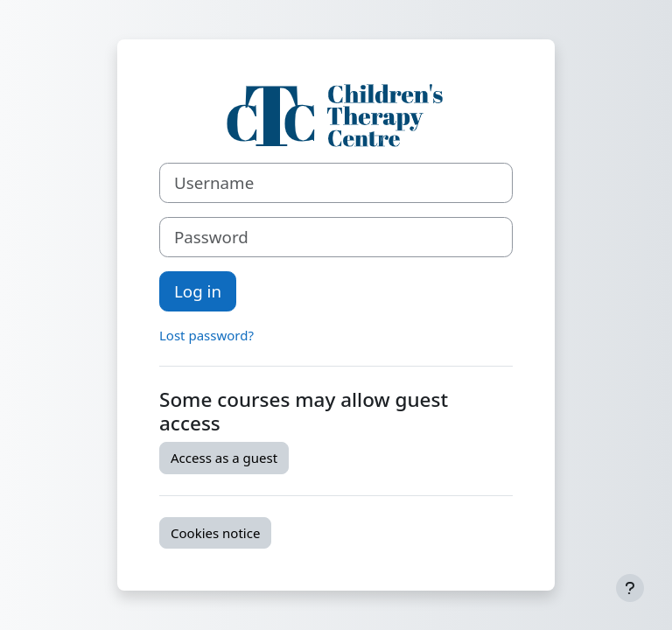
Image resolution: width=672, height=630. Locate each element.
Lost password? (206, 335)
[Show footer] (630, 588)
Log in (198, 291)
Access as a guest (224, 458)
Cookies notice (215, 533)
